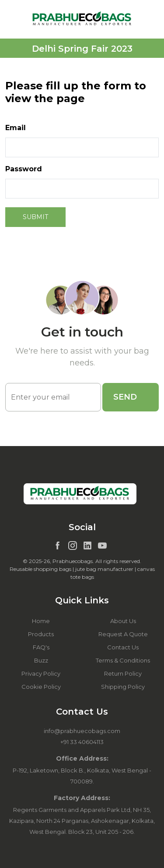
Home (41, 621)
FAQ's (41, 647)
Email (16, 128)
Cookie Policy (41, 687)
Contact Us (123, 647)
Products (41, 634)
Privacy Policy (41, 673)
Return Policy (123, 673)
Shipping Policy (123, 687)
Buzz (41, 660)
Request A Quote (123, 634)
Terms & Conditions (123, 660)
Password (24, 169)
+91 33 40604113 (82, 742)
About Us (123, 621)
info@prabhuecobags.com (82, 731)
